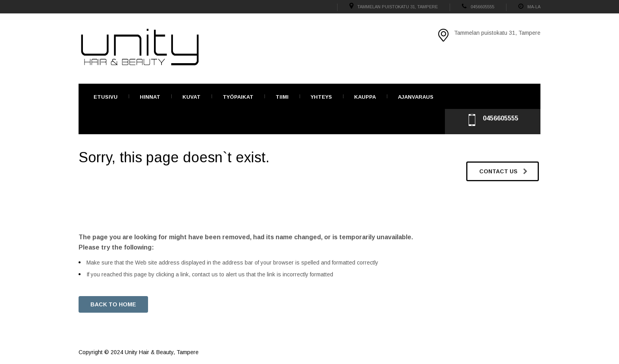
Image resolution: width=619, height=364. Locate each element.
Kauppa (365, 97)
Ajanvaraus (416, 97)
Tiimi (282, 97)
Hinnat (150, 97)
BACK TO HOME (113, 304)
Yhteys (321, 97)
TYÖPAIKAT (238, 97)
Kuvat (191, 97)
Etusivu (106, 97)
